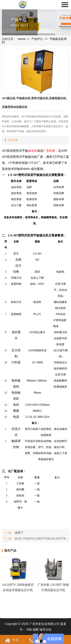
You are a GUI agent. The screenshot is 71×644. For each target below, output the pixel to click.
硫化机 (33, 151)
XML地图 (32, 630)
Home (22, 39)
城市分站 (45, 630)
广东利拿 (49, 151)
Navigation (65, 5)
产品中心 (37, 39)
